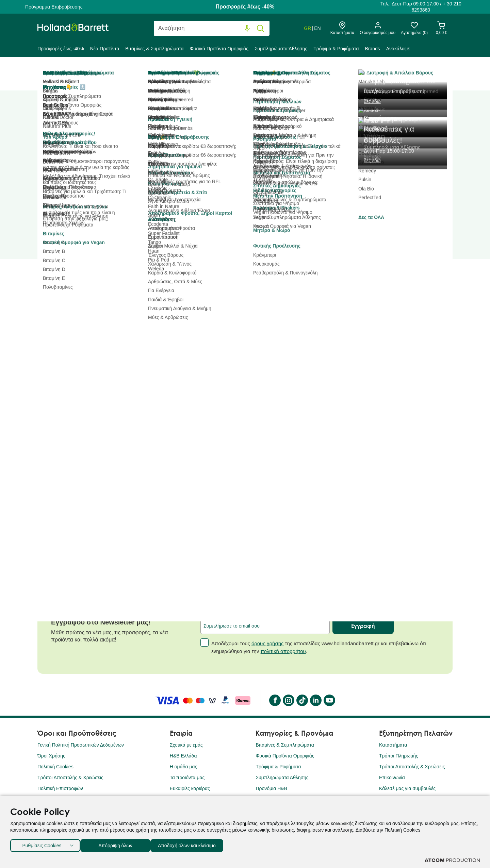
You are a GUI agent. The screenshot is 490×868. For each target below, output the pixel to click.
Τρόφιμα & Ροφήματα (336, 49)
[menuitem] (62, 50)
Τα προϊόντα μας (187, 778)
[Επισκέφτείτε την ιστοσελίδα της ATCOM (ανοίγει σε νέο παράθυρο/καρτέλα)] (452, 860)
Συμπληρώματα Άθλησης (281, 49)
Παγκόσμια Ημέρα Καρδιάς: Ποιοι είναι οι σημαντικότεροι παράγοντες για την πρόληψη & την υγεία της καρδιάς (106, 529)
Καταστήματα (393, 745)
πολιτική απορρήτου (283, 651)
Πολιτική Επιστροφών (60, 788)
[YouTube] (329, 700)
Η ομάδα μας (184, 767)
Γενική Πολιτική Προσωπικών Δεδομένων (81, 745)
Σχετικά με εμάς (186, 745)
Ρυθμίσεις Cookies (42, 844)
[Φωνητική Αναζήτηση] (247, 28)
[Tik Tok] (302, 700)
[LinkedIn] (315, 700)
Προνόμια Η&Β (271, 788)
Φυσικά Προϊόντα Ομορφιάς (219, 49)
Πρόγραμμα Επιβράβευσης (54, 7)
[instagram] (288, 700)
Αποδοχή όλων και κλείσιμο (198, 844)
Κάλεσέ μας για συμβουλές (407, 788)
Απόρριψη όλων (119, 844)
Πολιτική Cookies (55, 767)
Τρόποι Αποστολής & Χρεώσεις (70, 778)
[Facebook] (275, 700)
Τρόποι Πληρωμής (399, 756)
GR (307, 28)
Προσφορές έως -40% (61, 49)
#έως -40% (261, 7)
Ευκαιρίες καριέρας (190, 788)
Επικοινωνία (392, 778)
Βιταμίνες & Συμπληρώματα (154, 49)
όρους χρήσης (267, 643)
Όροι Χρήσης (51, 756)
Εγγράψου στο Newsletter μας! (101, 622)
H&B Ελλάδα (183, 756)
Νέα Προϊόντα (105, 49)
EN (317, 28)
